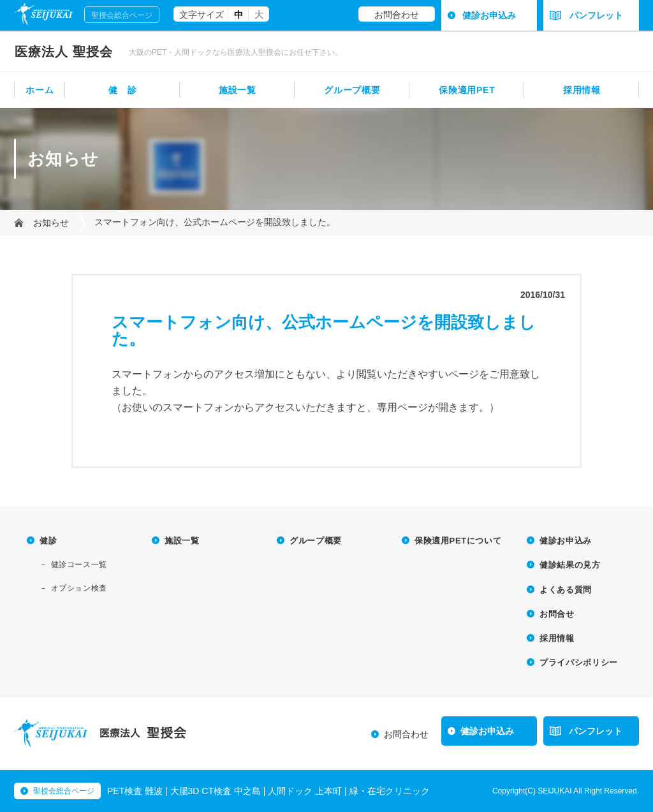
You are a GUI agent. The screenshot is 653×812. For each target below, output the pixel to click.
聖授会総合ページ (122, 15)
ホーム (40, 90)
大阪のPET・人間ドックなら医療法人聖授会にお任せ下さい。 (236, 52)
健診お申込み (489, 15)
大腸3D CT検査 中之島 (216, 791)
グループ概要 (352, 90)
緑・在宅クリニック (390, 791)
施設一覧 (238, 90)
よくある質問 (566, 590)
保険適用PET (467, 90)
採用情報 (582, 90)
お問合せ (557, 614)
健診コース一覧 (79, 565)
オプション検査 (79, 588)
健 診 (122, 90)
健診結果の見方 (570, 565)
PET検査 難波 (135, 791)
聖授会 (64, 52)
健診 (48, 541)
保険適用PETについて (458, 541)
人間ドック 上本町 (305, 791)
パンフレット (586, 15)
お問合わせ (397, 15)
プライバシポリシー (579, 662)
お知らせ (51, 223)
